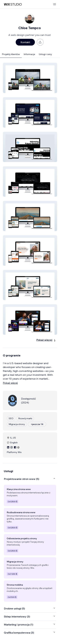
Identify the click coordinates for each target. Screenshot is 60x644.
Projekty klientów (11, 54)
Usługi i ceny (45, 54)
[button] (30, 78)
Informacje (29, 54)
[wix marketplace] (13, 4)
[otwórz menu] (55, 4)
